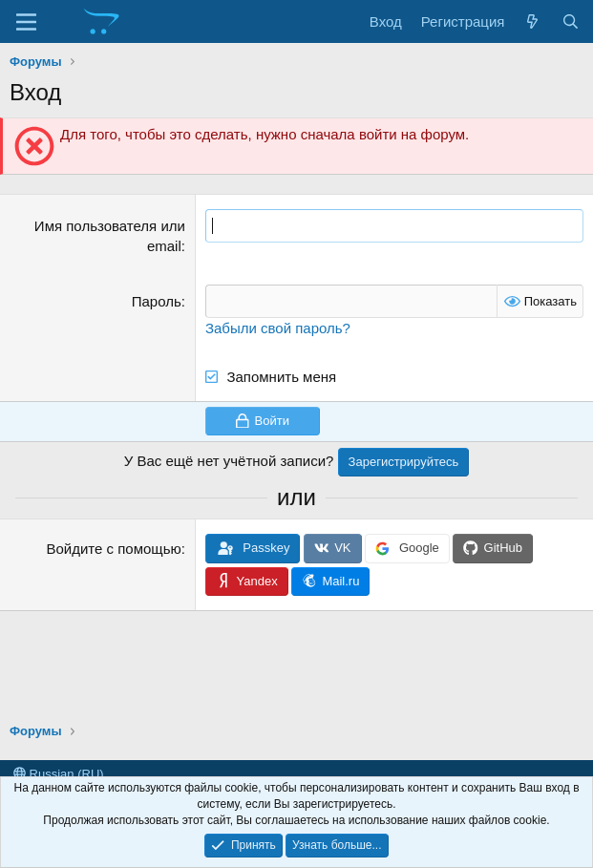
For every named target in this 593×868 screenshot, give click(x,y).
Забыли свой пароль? (278, 328)
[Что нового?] (532, 21)
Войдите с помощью (113, 549)
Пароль (157, 301)
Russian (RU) (59, 774)
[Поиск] (571, 21)
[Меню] (26, 22)
